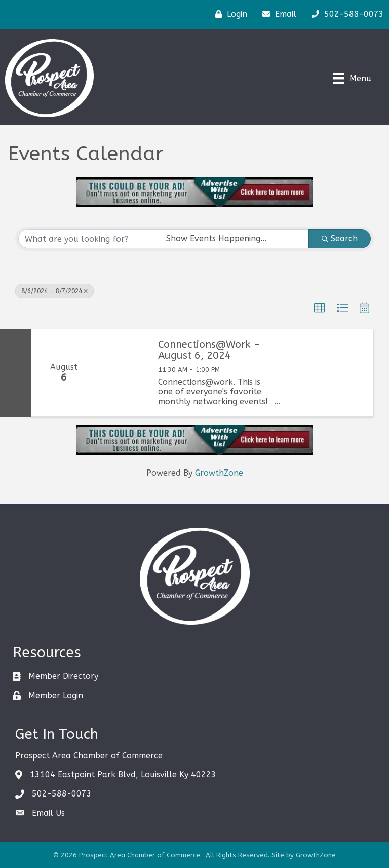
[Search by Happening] (235, 239)
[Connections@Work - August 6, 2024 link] (122, 373)
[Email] (277, 14)
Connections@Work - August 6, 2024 (209, 350)
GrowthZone (219, 473)
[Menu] (352, 78)
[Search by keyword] (89, 239)
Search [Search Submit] (340, 239)
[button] (320, 308)
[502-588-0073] (345, 14)
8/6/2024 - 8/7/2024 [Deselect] (54, 291)
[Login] (229, 14)
